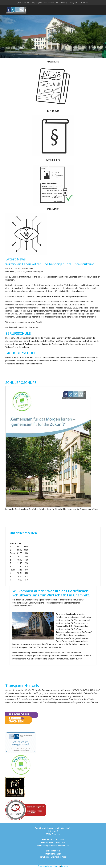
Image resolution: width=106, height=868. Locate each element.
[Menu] (99, 10)
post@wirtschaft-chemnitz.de (46, 3)
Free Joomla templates (48, 866)
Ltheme (65, 866)
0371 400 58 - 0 (25, 3)
